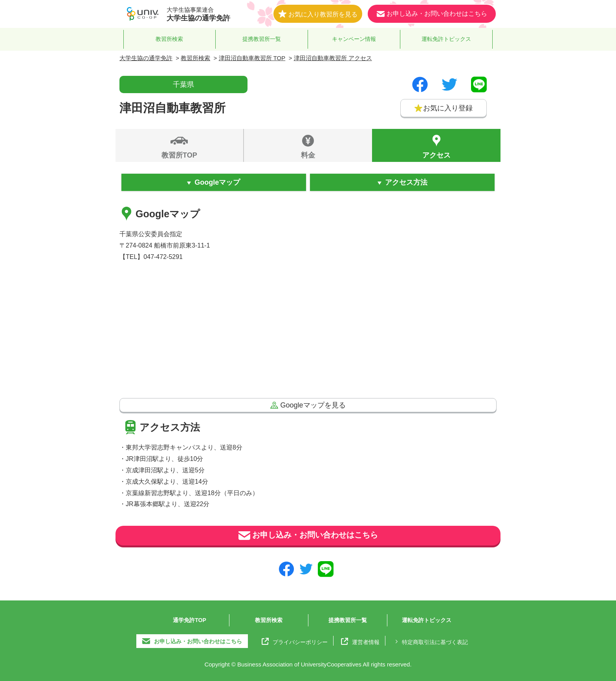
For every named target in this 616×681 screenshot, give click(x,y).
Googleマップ (217, 182)
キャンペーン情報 (354, 39)
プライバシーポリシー (295, 641)
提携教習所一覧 (262, 39)
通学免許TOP (190, 620)
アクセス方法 (406, 182)
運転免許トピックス (446, 39)
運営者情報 (360, 641)
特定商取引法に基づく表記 (430, 641)
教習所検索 (169, 39)
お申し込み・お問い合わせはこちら (308, 536)
